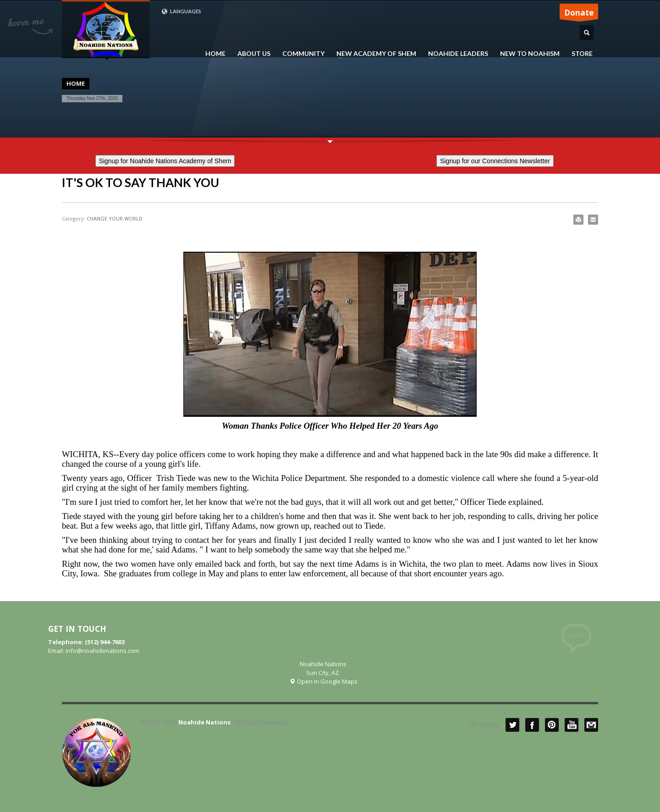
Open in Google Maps (323, 681)
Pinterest (552, 725)
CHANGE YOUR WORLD (115, 218)
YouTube (572, 725)
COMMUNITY (303, 54)
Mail (591, 725)
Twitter (512, 725)
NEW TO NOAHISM (527, 54)
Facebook (532, 725)
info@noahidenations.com (102, 651)
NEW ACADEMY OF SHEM (374, 54)
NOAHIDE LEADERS (455, 54)
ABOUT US (251, 54)
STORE (582, 54)
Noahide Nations (204, 722)
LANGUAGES (181, 11)
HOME (215, 54)
